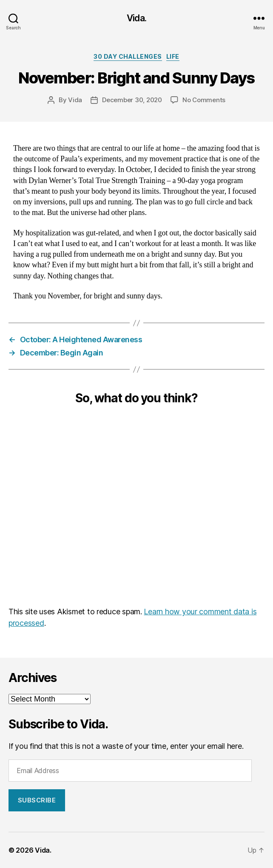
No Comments (204, 100)
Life (173, 56)
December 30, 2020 (132, 100)
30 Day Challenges (128, 56)
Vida (75, 100)
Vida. (136, 18)
